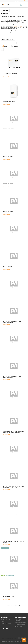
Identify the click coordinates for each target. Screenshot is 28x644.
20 (12, 39)
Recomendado (11, 43)
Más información (6, 77)
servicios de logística (18, 26)
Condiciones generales (20, 622)
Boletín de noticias (6, 630)
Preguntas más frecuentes (18, 620)
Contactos (4, 621)
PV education (5, 628)
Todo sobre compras (20, 618)
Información (4, 618)
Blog (2, 632)
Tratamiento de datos (20, 624)
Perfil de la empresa (6, 620)
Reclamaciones (18, 626)
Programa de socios (6, 623)
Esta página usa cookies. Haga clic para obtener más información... (14, 641)
